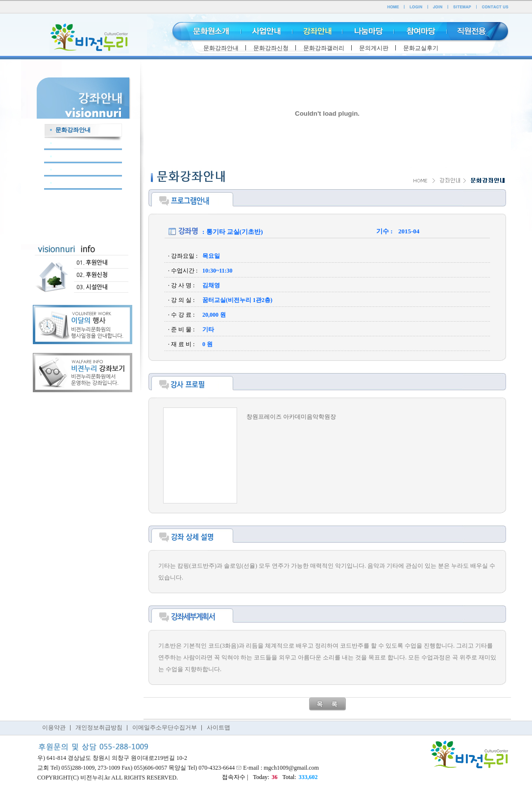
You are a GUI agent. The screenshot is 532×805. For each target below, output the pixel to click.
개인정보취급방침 (99, 728)
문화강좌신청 (271, 48)
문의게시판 (374, 48)
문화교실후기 (421, 48)
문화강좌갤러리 (324, 48)
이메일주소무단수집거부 (165, 728)
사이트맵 (218, 728)
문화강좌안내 (221, 48)
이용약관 (54, 728)
